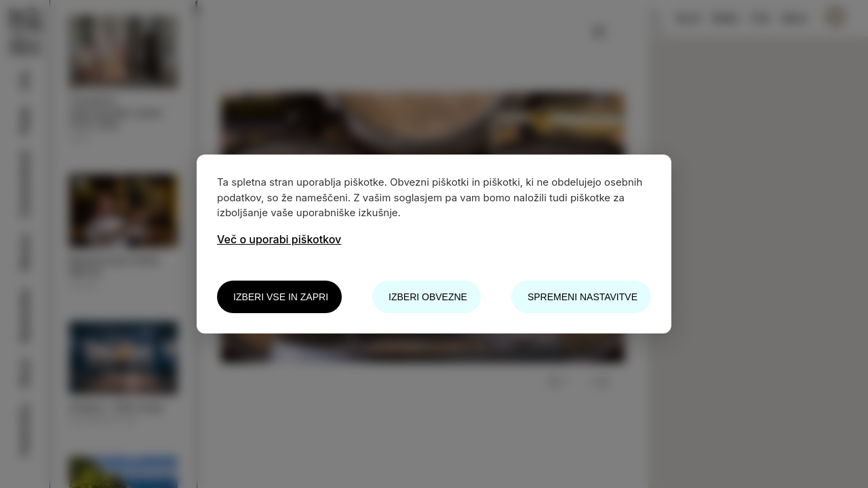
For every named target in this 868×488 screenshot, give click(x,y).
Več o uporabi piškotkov (279, 239)
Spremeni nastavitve (583, 297)
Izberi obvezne (428, 297)
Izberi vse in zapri (281, 297)
